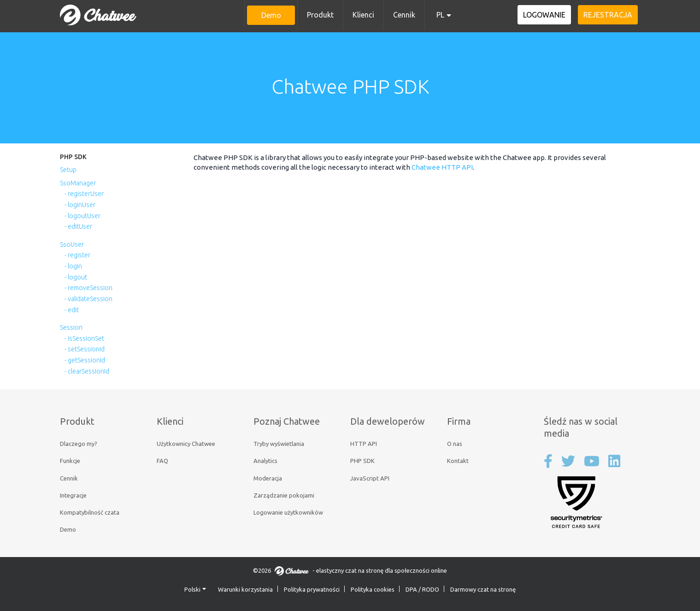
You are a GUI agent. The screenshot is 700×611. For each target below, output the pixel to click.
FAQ (162, 461)
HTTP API (364, 444)
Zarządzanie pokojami (284, 495)
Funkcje (70, 461)
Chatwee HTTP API (442, 167)
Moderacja (268, 478)
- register (77, 255)
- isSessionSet (84, 338)
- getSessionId (85, 360)
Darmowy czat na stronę (483, 589)
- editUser (78, 226)
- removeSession (88, 288)
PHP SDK (73, 157)
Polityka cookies (373, 589)
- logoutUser (82, 216)
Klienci (363, 15)
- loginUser (80, 205)
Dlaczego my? (79, 444)
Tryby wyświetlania (279, 444)
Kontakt (458, 461)
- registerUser (84, 194)
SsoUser (72, 244)
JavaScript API (370, 478)
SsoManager (78, 183)
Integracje (73, 495)
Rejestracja (608, 15)
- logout (76, 277)
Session (71, 327)
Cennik (404, 15)
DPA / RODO (422, 589)
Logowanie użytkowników (288, 512)
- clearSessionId (87, 371)
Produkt (320, 15)
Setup (68, 170)
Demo (271, 15)
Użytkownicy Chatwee (186, 444)
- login (73, 266)
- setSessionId (85, 349)
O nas (455, 444)
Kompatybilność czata (90, 512)
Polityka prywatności (312, 589)
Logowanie (545, 15)
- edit (72, 310)
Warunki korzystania (245, 589)
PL (440, 15)
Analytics (265, 461)
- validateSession (88, 299)
